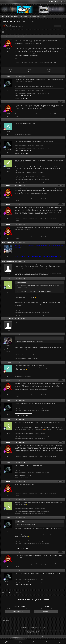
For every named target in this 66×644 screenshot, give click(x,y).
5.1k (8, 348)
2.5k (8, 134)
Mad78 (8, 76)
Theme (33, 628)
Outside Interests (19, 27)
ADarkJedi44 (8, 120)
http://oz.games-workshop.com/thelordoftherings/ (27, 56)
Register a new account (18, 612)
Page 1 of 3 (18, 32)
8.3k (8, 91)
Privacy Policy (38, 628)
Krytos (8, 157)
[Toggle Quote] (17, 282)
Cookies (43, 628)
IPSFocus (28, 628)
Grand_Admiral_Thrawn (8, 242)
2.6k (8, 171)
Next (10, 32)
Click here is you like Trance (21, 98)
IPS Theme (23, 628)
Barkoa (10, 25)
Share (50, 26)
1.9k (8, 257)
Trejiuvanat (8, 334)
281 (8, 51)
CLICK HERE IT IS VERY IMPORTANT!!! (24, 96)
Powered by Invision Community (33, 633)
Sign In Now (46, 612)
